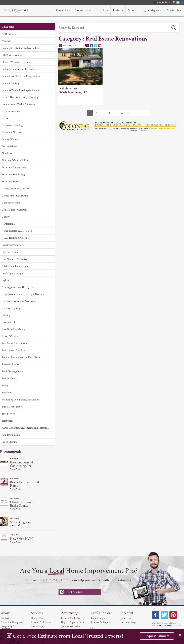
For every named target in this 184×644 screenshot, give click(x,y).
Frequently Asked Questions (10, 628)
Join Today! (127, 618)
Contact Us (7, 618)
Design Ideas (38, 618)
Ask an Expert (38, 626)
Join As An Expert (101, 622)
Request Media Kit (71, 618)
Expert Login (98, 618)
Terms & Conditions (166, 625)
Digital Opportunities (72, 622)
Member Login (129, 622)
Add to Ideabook (69, 45)
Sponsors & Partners (72, 626)
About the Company (11, 622)
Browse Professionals (42, 622)
